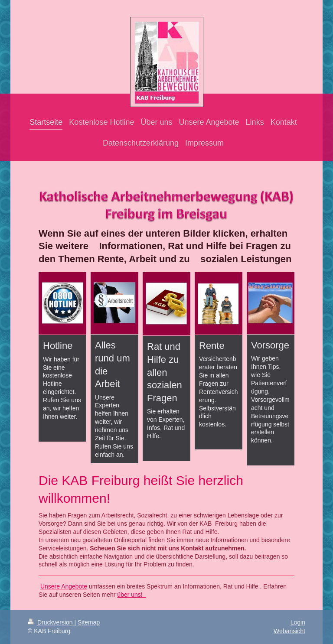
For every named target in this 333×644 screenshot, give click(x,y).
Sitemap (89, 622)
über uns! (131, 595)
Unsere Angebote (64, 586)
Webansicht (289, 631)
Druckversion (51, 622)
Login (298, 622)
